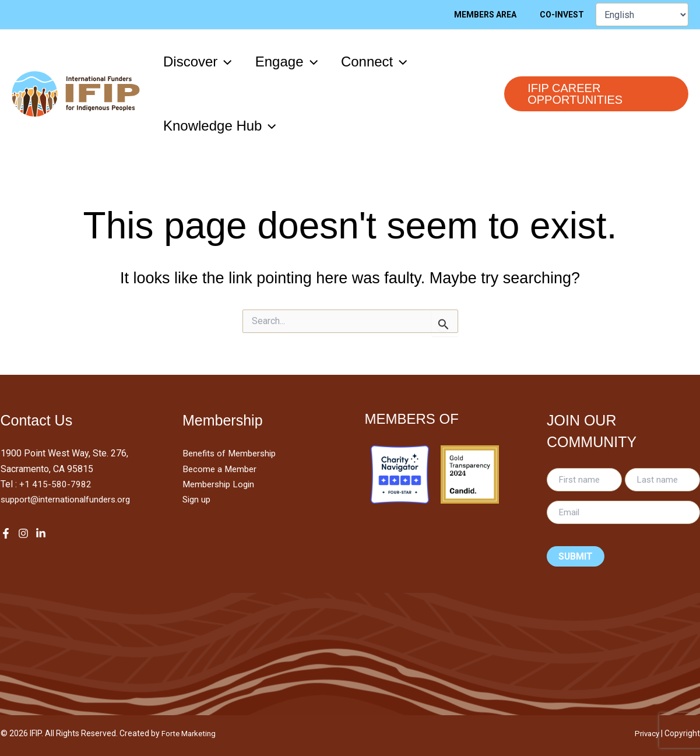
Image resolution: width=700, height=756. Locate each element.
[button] (200, 62)
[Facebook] (6, 533)
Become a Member (221, 469)
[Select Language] (642, 15)
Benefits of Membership (232, 453)
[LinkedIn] (41, 533)
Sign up (198, 499)
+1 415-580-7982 (55, 484)
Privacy (646, 733)
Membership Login (221, 484)
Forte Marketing (191, 733)
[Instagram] (23, 533)
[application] (227, 62)
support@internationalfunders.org (68, 499)
